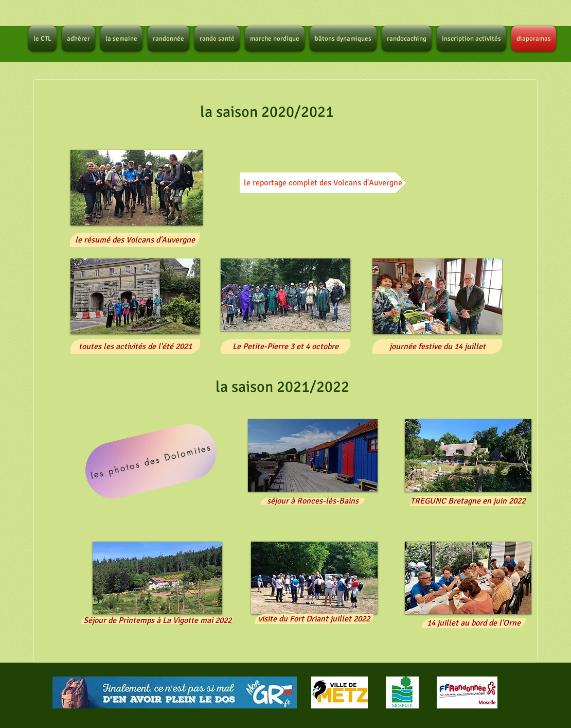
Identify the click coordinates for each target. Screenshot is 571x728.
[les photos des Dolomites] (151, 461)
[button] (137, 188)
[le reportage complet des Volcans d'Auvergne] (323, 183)
